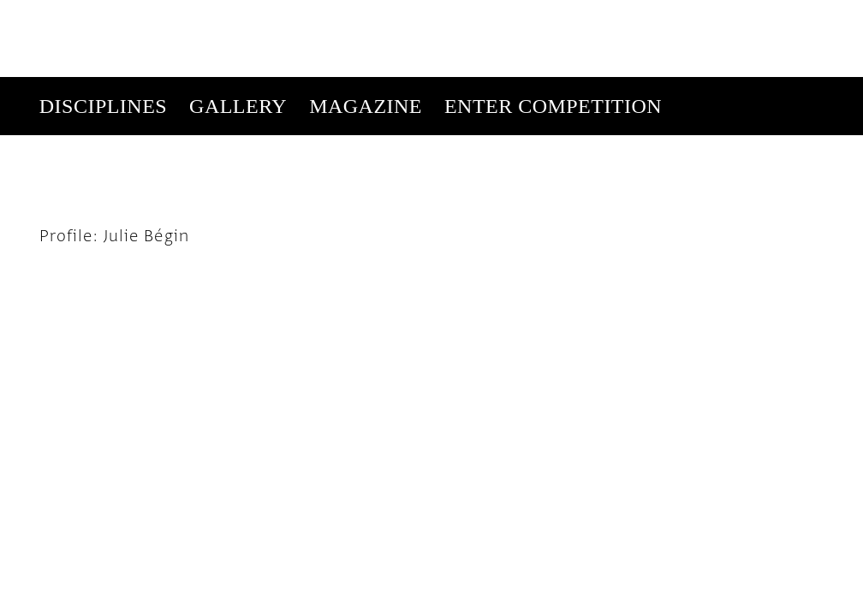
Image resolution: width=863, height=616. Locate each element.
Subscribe (571, 87)
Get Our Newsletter (678, 87)
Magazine (366, 29)
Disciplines (103, 29)
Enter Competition (553, 29)
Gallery (238, 29)
